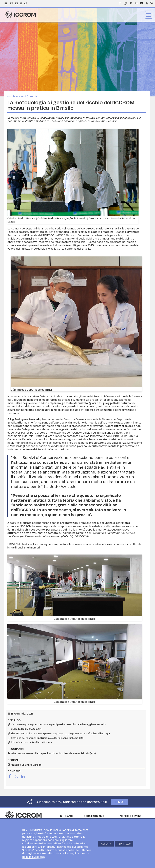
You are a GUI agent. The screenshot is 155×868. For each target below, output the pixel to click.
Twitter (131, 3)
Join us (120, 802)
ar (26, 3)
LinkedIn (136, 3)
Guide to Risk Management (26, 729)
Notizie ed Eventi (17, 97)
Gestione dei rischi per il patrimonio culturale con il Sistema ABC (47, 738)
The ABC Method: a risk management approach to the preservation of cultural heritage (60, 734)
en (6, 3)
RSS (147, 3)
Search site (151, 2)
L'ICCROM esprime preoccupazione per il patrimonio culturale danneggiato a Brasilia (59, 725)
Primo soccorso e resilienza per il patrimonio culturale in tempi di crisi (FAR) (53, 754)
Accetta (106, 844)
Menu (149, 15)
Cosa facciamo (94, 816)
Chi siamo (66, 816)
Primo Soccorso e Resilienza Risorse (31, 743)
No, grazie (124, 844)
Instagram (125, 3)
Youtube (142, 3)
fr (12, 3)
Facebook (120, 3)
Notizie (33, 97)
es (17, 3)
